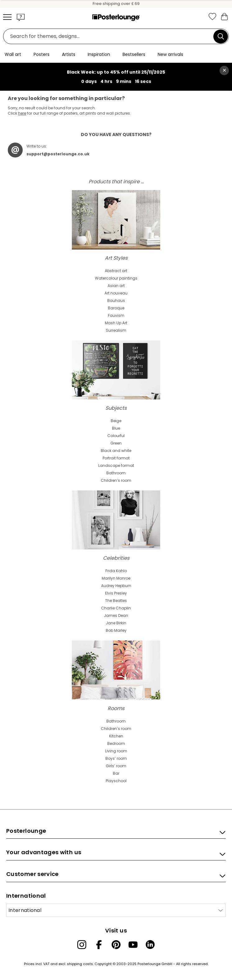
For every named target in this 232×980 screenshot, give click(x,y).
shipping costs (80, 964)
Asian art (116, 286)
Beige (116, 421)
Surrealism (116, 330)
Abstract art (116, 271)
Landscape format (116, 465)
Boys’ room (116, 758)
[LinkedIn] (150, 945)
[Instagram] (82, 945)
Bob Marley (116, 630)
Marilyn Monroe (116, 578)
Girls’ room (116, 766)
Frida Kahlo (116, 571)
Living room (116, 751)
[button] (21, 17)
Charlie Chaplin (116, 608)
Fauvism (116, 315)
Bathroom (116, 473)
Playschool (116, 781)
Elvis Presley (116, 593)
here (22, 113)
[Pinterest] (116, 945)
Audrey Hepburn (116, 586)
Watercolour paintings (116, 278)
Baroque (116, 308)
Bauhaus (116, 301)
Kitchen (116, 736)
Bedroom (116, 743)
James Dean (116, 615)
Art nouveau (116, 293)
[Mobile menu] (7, 17)
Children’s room (116, 480)
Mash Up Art (116, 323)
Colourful (116, 436)
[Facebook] (99, 945)
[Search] (221, 36)
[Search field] (110, 36)
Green (116, 443)
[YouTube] (133, 945)
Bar (116, 773)
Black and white (116, 451)
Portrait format (116, 458)
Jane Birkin (116, 623)
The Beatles (116, 601)
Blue (116, 428)
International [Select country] (25, 910)
